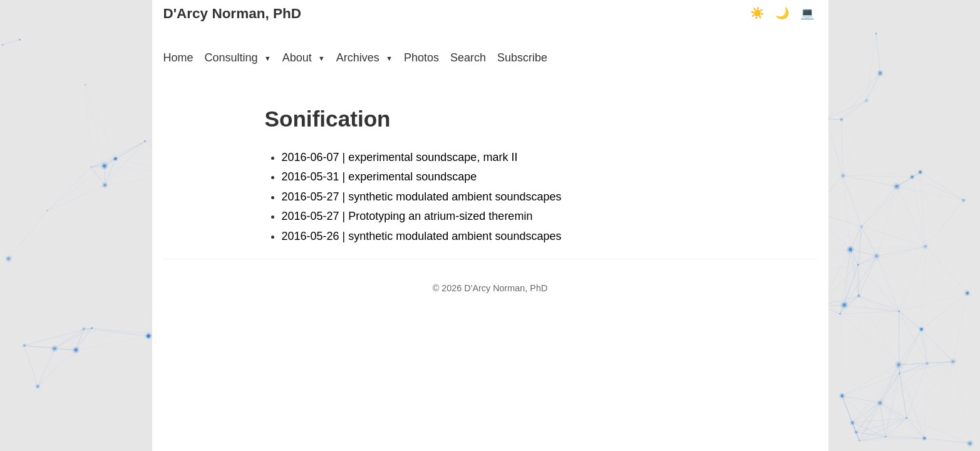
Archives (364, 58)
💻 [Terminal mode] (807, 13)
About (304, 58)
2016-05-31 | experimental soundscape (379, 177)
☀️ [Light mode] (757, 13)
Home (178, 58)
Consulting (238, 58)
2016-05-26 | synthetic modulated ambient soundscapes (422, 236)
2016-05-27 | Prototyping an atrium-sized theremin (407, 216)
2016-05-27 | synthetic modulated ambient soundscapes (422, 197)
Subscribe (522, 58)
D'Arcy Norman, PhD (232, 13)
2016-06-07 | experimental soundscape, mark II (400, 157)
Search (468, 58)
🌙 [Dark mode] (782, 13)
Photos (421, 58)
